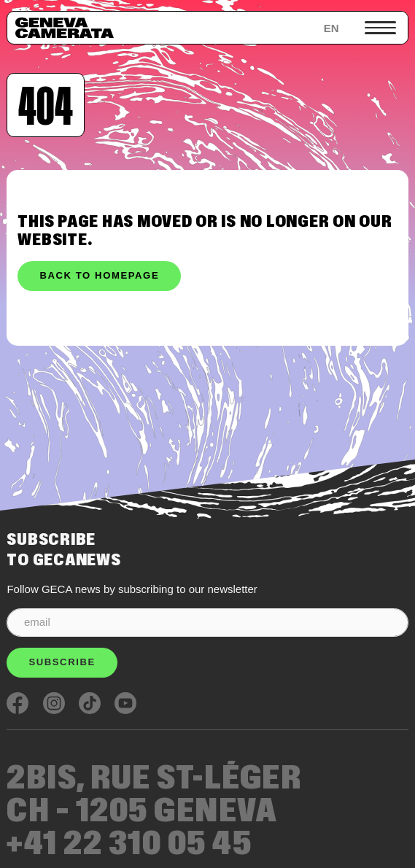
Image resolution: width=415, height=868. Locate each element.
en (331, 28)
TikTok (90, 703)
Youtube (125, 703)
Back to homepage (99, 275)
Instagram (54, 703)
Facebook (18, 703)
